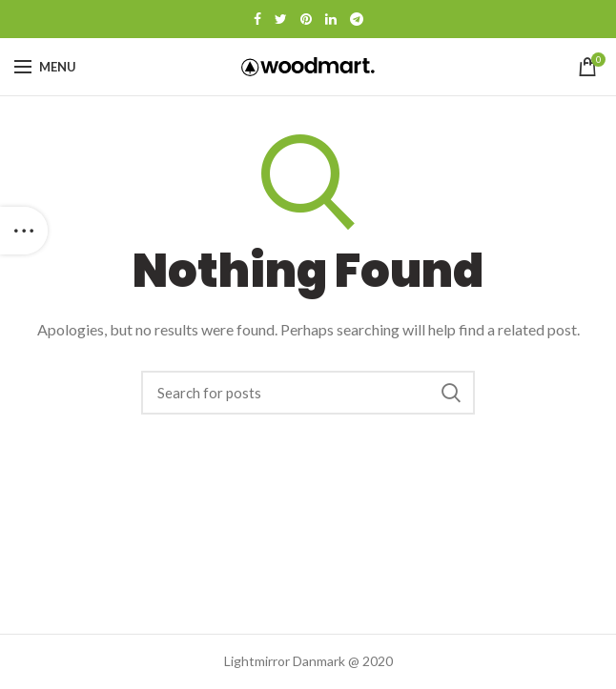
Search (451, 393)
